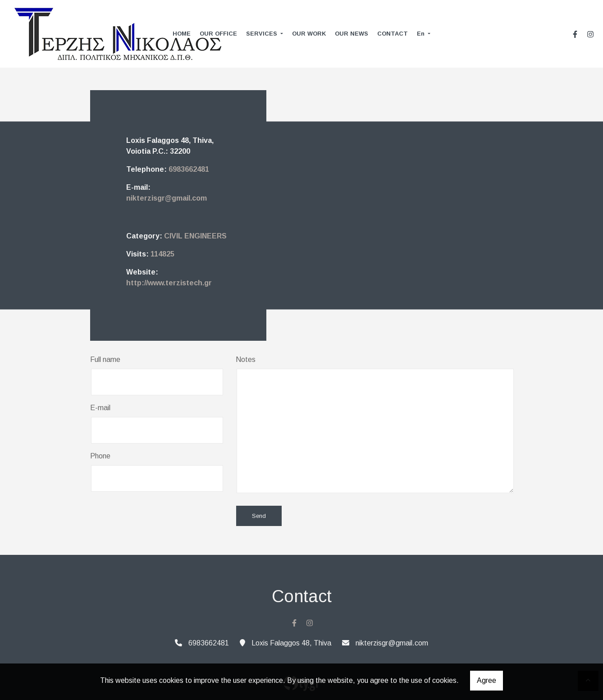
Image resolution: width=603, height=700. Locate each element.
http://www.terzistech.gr (169, 283)
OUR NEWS (352, 34)
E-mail (100, 408)
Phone (100, 456)
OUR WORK (309, 34)
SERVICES (263, 34)
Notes (246, 359)
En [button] (422, 34)
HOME (182, 34)
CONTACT (393, 34)
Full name (105, 359)
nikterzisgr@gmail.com (167, 198)
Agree (487, 680)
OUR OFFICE (218, 34)
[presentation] (159, 517)
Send (259, 516)
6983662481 (189, 169)
